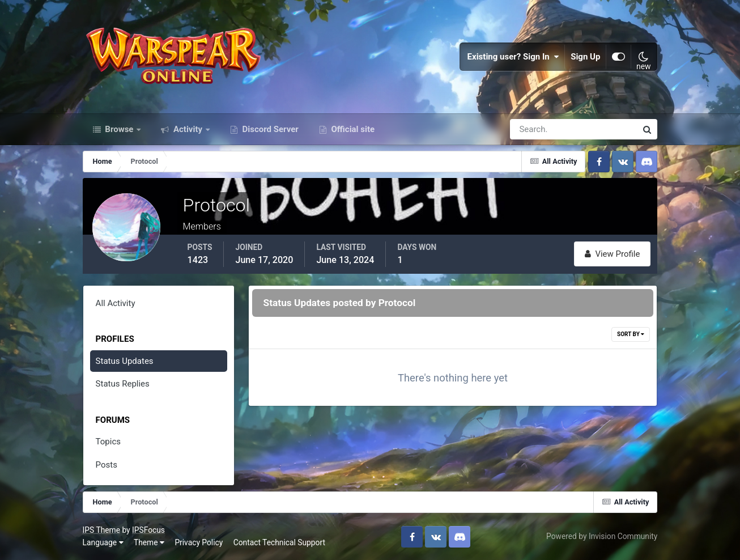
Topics (108, 442)
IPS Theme (101, 530)
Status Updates (125, 361)
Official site (352, 129)
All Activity (116, 303)
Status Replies (123, 384)
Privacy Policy (199, 542)
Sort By (631, 334)
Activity (188, 129)
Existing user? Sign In (513, 57)
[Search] (534, 129)
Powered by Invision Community (602, 536)
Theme (149, 542)
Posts (107, 465)
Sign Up (585, 57)
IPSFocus (148, 530)
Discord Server (269, 129)
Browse (120, 129)
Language (103, 542)
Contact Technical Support (279, 542)
